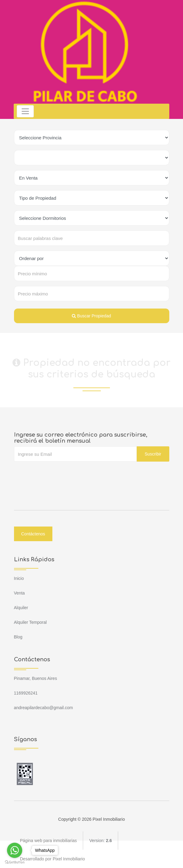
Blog (18, 637)
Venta (19, 593)
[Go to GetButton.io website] (15, 862)
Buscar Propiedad (91, 316)
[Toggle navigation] (26, 111)
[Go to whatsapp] (15, 850)
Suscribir (153, 454)
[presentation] (60, 474)
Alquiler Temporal (30, 622)
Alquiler (21, 608)
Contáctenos (33, 534)
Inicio (19, 578)
